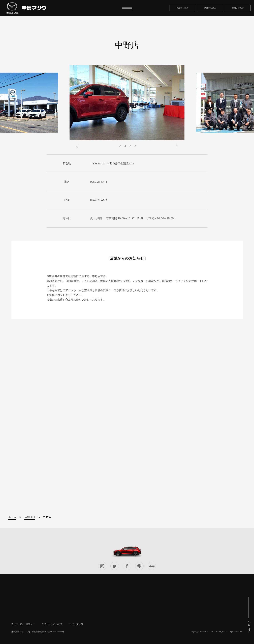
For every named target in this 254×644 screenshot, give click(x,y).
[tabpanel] (127, 103)
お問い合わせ (238, 8)
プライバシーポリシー (23, 624)
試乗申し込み (210, 8)
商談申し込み (182, 8)
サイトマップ (76, 624)
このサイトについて (52, 624)
